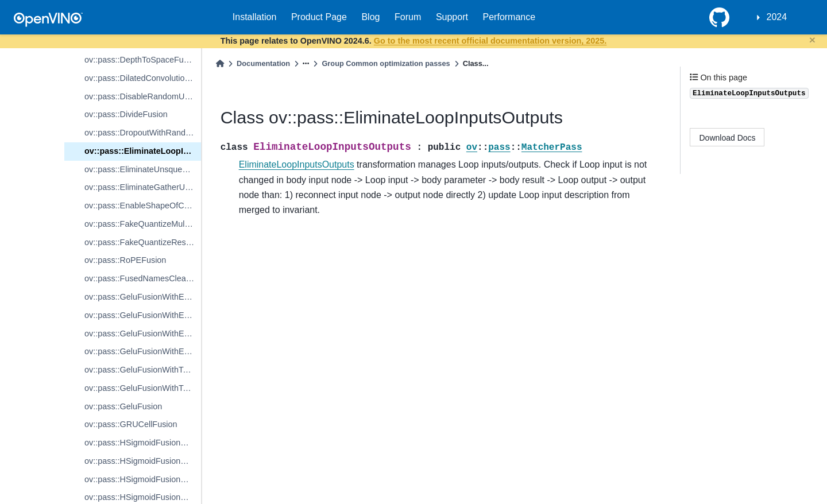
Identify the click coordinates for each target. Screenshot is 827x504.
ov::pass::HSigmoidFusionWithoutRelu (143, 479)
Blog (370, 17)
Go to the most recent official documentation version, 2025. (490, 41)
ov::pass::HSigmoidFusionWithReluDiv (143, 443)
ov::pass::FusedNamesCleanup (142, 278)
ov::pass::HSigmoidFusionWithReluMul (143, 461)
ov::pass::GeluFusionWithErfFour (143, 351)
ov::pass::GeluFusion (123, 406)
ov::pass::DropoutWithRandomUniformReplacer (143, 133)
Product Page (319, 17)
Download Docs (728, 138)
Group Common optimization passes (386, 63)
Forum (408, 17)
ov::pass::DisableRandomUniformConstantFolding (143, 96)
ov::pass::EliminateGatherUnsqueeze (143, 187)
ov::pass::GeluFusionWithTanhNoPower (143, 388)
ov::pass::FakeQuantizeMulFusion (143, 224)
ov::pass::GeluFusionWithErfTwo (143, 315)
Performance (509, 17)
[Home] (220, 63)
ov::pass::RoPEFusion (125, 260)
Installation (255, 17)
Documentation (263, 63)
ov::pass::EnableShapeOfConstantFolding (143, 206)
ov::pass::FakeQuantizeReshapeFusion (143, 242)
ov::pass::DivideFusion (126, 114)
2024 (777, 17)
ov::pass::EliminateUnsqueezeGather (143, 169)
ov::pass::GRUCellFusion (131, 424)
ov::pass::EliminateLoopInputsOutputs (143, 151)
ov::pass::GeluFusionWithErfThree (143, 334)
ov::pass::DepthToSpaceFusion (142, 60)
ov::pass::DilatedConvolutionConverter (143, 78)
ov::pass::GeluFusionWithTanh (140, 370)
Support (452, 17)
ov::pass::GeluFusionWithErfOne (143, 297)
